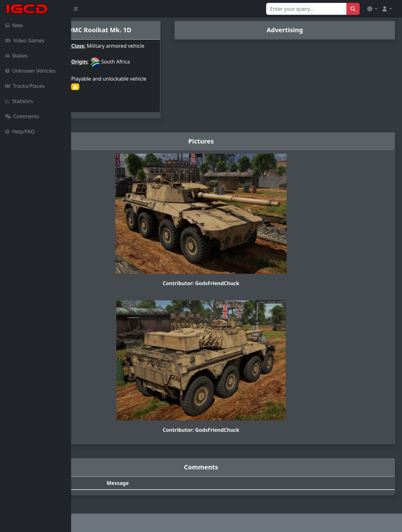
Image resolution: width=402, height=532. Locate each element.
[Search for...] (306, 9)
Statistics (19, 101)
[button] (372, 9)
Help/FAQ (20, 131)
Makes (16, 56)
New (14, 25)
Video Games (25, 40)
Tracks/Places (25, 86)
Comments (22, 116)
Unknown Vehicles (30, 71)
